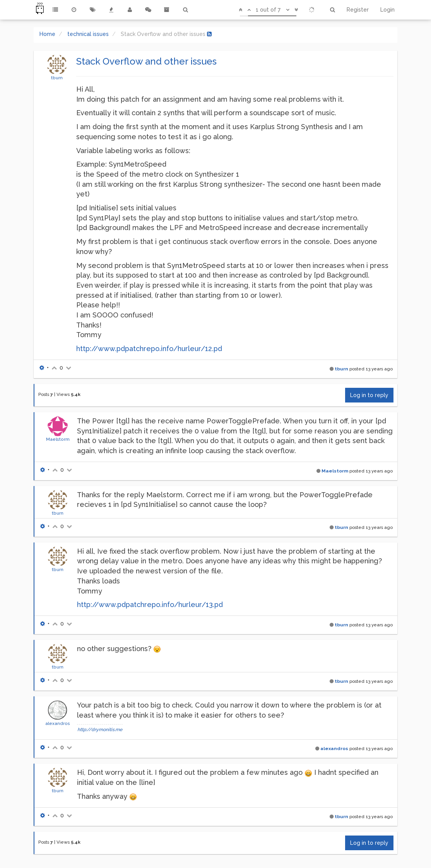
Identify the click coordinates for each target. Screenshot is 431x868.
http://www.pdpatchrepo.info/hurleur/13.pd (150, 605)
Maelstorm (58, 439)
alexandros (58, 723)
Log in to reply (369, 395)
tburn (57, 78)
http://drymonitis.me (100, 730)
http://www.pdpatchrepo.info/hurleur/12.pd (149, 349)
